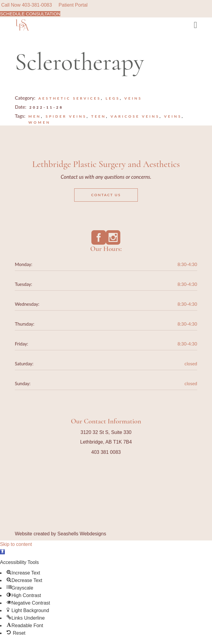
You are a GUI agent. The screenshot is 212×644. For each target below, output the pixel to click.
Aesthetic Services (70, 98)
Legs (113, 98)
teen (98, 116)
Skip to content (16, 544)
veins (173, 116)
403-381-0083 (37, 5)
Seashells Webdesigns (82, 534)
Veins (133, 98)
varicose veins (135, 116)
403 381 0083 (106, 452)
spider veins (66, 116)
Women (40, 122)
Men (35, 116)
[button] (2, 552)
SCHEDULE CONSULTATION (30, 14)
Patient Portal (73, 5)
